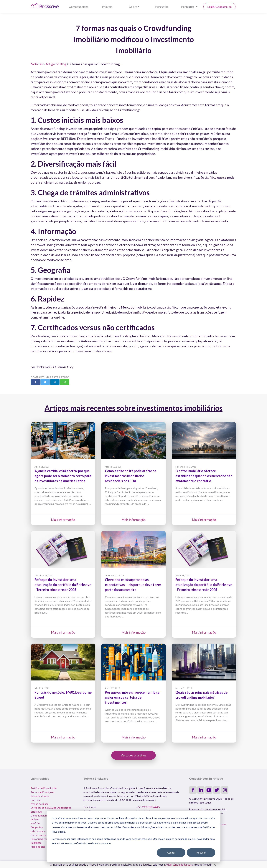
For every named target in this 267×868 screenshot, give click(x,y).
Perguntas (162, 7)
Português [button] (188, 7)
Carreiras (36, 800)
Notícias (37, 64)
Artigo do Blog (56, 64)
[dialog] (133, 836)
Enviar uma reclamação (44, 839)
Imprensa (36, 843)
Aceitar (171, 853)
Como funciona (79, 7)
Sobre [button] (133, 7)
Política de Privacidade (44, 788)
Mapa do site (38, 847)
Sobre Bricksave (40, 796)
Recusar (201, 853)
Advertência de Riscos (179, 865)
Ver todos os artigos (133, 755)
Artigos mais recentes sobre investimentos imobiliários (133, 408)
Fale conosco (38, 831)
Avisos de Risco (40, 804)
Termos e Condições (43, 792)
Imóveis (107, 7)
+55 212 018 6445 (148, 807)
